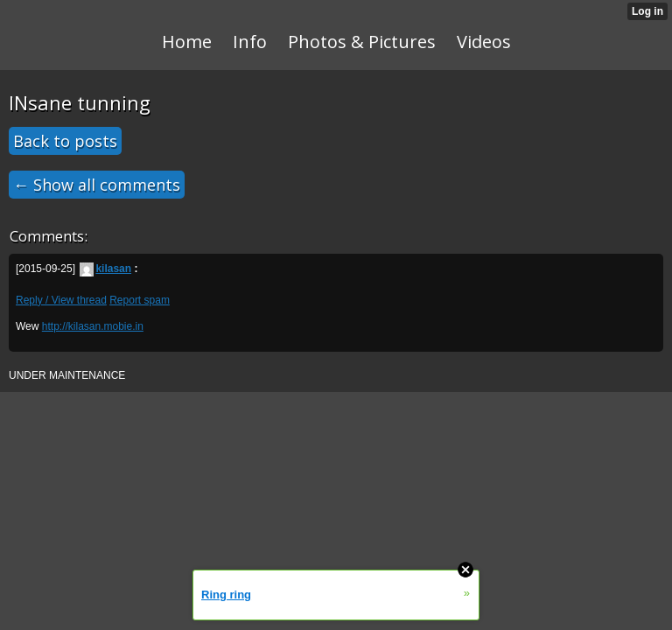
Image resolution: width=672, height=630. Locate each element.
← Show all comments (97, 185)
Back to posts (65, 141)
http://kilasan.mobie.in (93, 326)
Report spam (140, 300)
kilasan (105, 269)
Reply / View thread (61, 300)
